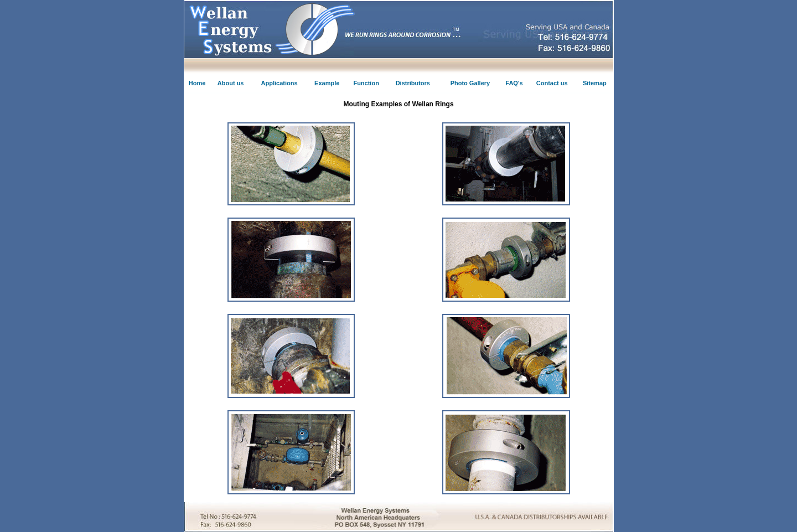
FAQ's (514, 83)
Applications (280, 83)
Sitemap (595, 83)
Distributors (413, 83)
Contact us (552, 83)
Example (327, 83)
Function (366, 83)
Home (197, 83)
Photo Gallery (470, 83)
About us (231, 83)
